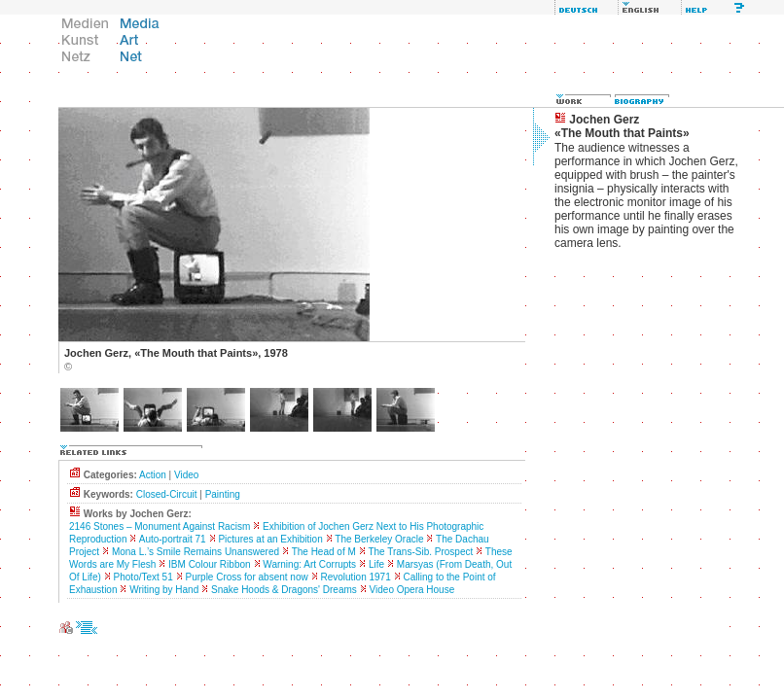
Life (376, 564)
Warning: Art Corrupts (309, 564)
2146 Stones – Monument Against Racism (160, 526)
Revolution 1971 (355, 577)
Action (153, 475)
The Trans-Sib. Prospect (420, 552)
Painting (223, 494)
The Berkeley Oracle (379, 539)
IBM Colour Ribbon (209, 564)
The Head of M (324, 552)
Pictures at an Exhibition (270, 539)
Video (186, 475)
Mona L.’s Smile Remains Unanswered (196, 552)
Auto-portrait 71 (173, 539)
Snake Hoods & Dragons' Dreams (284, 590)
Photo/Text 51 (143, 577)
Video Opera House (412, 590)
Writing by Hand (164, 590)
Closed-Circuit (167, 494)
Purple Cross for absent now (247, 577)
